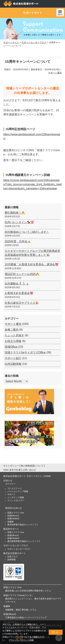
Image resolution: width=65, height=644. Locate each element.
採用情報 (11, 560)
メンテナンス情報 (16, 497)
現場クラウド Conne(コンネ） (19, 595)
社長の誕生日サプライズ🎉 (22, 303)
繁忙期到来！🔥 (15, 213)
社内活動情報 (13, 364)
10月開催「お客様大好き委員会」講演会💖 (32, 264)
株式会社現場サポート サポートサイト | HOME (27, 476)
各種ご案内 (12, 330)
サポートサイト (33, 13)
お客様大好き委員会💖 (19, 293)
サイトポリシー (11, 466)
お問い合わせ (29, 470)
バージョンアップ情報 (18, 491)
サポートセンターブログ (16, 545)
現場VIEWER (13, 519)
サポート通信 (55, 73)
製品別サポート (11, 529)
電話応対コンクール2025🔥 (22, 274)
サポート (11, 494)
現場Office (11, 347)
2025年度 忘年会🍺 (18, 241)
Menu (60, 13)
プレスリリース (15, 488)
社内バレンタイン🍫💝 (19, 222)
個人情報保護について (32, 466)
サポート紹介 (13, 358)
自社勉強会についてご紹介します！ (27, 232)
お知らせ (8, 480)
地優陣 (10, 522)
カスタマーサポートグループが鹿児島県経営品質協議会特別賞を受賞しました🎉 (32, 253)
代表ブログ (12, 557)
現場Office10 (13, 516)
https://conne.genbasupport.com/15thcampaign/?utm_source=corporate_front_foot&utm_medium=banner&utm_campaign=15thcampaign (32, 184)
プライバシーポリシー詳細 (21, 640)
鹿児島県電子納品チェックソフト (23, 525)
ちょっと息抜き (14, 335)
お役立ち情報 (13, 341)
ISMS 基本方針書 (12, 470)
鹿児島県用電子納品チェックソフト (24, 541)
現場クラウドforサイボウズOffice (25, 352)
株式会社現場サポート (15, 553)
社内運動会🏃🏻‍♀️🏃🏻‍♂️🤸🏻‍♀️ (17, 284)
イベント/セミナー (16, 500)
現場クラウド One (16, 513)
